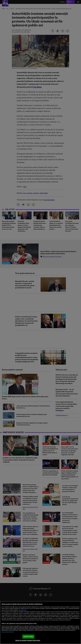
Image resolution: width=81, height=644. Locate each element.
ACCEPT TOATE (28, 637)
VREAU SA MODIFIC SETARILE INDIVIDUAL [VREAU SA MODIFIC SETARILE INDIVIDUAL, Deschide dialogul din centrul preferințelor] (28, 640)
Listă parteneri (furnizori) (8, 632)
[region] (40, 623)
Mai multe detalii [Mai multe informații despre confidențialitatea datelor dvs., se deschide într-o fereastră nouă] (22, 610)
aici (43, 616)
